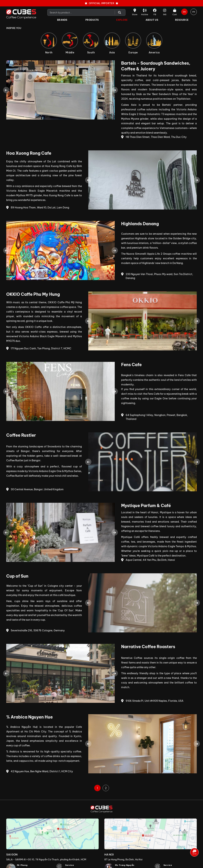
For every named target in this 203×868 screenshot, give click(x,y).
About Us (152, 20)
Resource (182, 20)
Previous (6, 90)
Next (115, 90)
